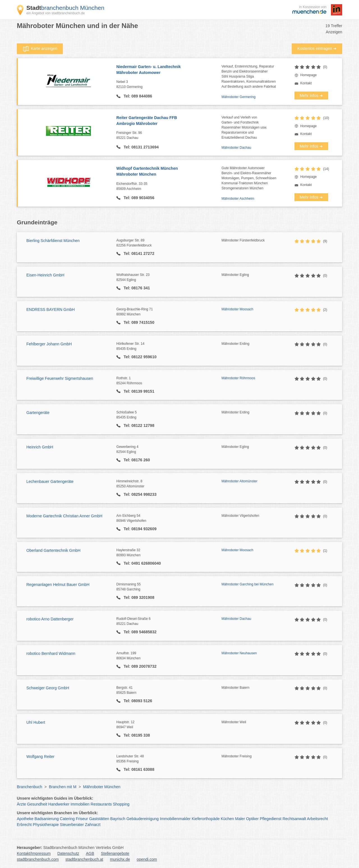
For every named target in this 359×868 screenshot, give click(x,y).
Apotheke (25, 819)
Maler (240, 819)
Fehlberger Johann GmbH (49, 344)
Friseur (82, 819)
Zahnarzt (93, 825)
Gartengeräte (38, 413)
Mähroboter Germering (239, 97)
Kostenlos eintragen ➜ (317, 48)
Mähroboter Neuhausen (239, 653)
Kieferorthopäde (206, 819)
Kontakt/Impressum (34, 853)
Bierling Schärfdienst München (53, 241)
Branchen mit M (63, 787)
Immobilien (80, 804)
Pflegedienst (271, 819)
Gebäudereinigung (143, 819)
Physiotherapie (46, 825)
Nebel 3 (169, 85)
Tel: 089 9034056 (138, 198)
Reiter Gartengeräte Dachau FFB (169, 121)
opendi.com (147, 859)
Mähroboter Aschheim (238, 199)
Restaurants (101, 804)
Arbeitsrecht (317, 819)
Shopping (121, 804)
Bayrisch (118, 819)
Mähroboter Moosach (237, 309)
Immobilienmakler (175, 819)
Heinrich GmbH (40, 447)
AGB (90, 853)
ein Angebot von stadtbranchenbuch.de (56, 13)
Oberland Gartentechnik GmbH (53, 550)
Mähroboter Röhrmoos (238, 378)
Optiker (252, 819)
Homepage (309, 75)
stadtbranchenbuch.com (38, 859)
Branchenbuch (29, 787)
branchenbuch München (65, 8)
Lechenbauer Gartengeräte (50, 481)
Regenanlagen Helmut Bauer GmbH (58, 585)
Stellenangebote (115, 853)
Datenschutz (68, 853)
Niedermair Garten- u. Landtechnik (169, 70)
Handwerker (59, 804)
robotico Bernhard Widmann (51, 653)
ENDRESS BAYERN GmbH (50, 309)
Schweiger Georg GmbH (48, 688)
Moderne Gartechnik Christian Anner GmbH (64, 516)
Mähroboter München (102, 787)
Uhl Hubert (36, 722)
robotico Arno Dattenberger (50, 619)
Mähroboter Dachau (236, 148)
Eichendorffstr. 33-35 (169, 187)
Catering (67, 819)
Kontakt (306, 83)
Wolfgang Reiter (40, 757)
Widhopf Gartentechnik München (169, 172)
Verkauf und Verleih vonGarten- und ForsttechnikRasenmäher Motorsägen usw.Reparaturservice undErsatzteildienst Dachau (244, 127)
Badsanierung (47, 819)
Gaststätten (99, 819)
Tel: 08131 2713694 (141, 147)
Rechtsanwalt (294, 819)
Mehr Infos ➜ (311, 96)
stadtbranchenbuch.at (84, 859)
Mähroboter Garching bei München (248, 584)
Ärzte (21, 804)
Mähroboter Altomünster (240, 481)
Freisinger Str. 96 (169, 136)
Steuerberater (72, 825)
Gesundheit (37, 804)
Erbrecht (24, 825)
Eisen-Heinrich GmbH (45, 275)
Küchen (227, 819)
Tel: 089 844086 (137, 96)
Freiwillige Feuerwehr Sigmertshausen (60, 378)
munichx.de (120, 859)
